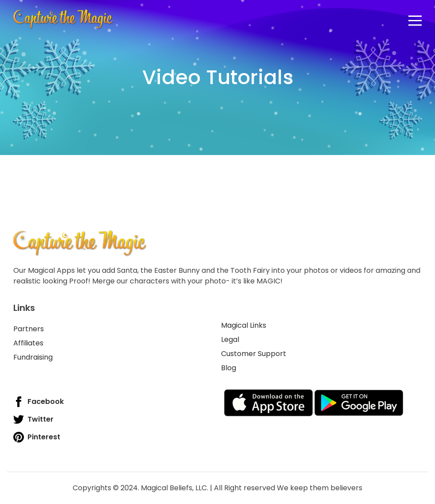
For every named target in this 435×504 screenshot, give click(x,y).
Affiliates (28, 343)
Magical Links (244, 325)
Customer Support (254, 354)
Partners (29, 329)
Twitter (33, 419)
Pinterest (37, 437)
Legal (230, 339)
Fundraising (33, 357)
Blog (229, 368)
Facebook (39, 402)
